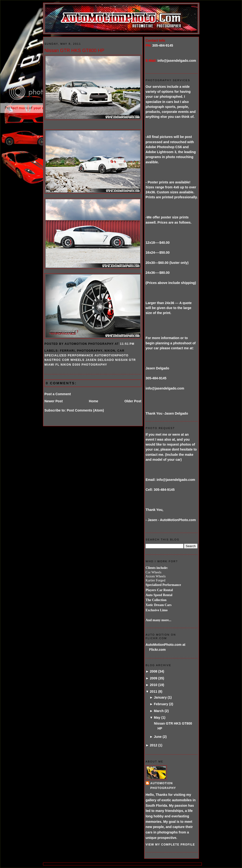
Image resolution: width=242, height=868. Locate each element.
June (158, 737)
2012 (154, 745)
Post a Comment (58, 394)
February (161, 704)
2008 (154, 671)
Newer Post (54, 401)
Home (93, 401)
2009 (154, 678)
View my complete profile (170, 845)
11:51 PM (127, 344)
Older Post (133, 401)
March (159, 711)
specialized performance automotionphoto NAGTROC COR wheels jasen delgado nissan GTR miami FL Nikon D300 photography (90, 360)
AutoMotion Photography (163, 786)
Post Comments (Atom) (85, 410)
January (160, 697)
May (157, 717)
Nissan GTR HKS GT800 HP (74, 50)
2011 (154, 691)
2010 (154, 685)
